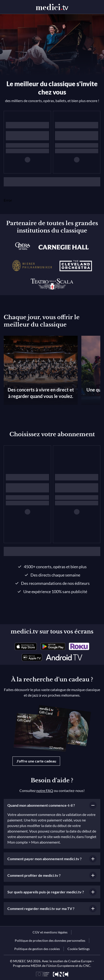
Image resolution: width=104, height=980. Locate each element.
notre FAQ (45, 790)
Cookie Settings (79, 949)
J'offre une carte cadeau (36, 761)
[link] (26, 646)
